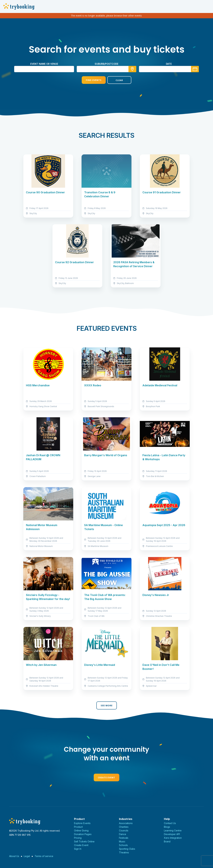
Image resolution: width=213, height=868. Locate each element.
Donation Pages (83, 834)
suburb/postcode (106, 64)
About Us (14, 856)
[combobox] (106, 69)
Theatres (124, 852)
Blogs (167, 827)
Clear (119, 80)
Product (78, 827)
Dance (123, 834)
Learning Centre (173, 830)
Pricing (78, 838)
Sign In (78, 849)
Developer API (172, 834)
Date (169, 64)
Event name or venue (44, 64)
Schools (123, 845)
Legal (27, 856)
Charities (124, 827)
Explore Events (82, 823)
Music (122, 841)
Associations (126, 823)
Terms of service (44, 856)
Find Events (94, 80)
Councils (124, 830)
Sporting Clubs (127, 849)
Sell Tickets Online (84, 841)
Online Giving (81, 830)
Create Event (106, 777)
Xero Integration (173, 838)
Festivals (124, 838)
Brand (167, 841)
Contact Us (170, 823)
